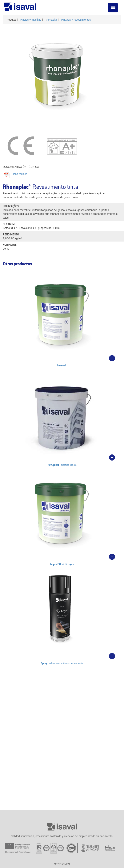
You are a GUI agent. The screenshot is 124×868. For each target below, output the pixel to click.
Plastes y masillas (31, 20)
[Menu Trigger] (113, 8)
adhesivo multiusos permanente (62, 615)
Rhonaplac (51, 20)
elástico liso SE (62, 417)
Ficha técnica (19, 174)
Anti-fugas (62, 516)
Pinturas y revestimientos (76, 20)
